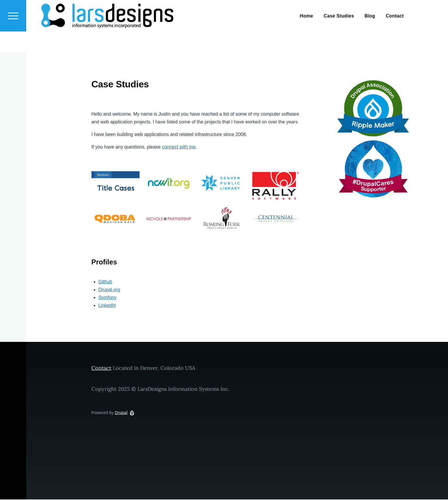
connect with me (179, 147)
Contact (101, 368)
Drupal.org (109, 290)
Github (105, 282)
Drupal (121, 413)
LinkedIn (107, 306)
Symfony (107, 298)
